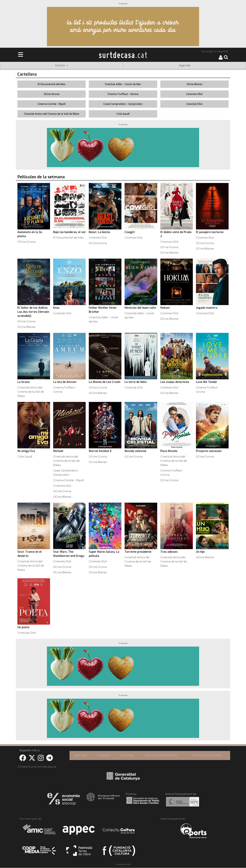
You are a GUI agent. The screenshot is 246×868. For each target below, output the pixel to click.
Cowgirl (130, 232)
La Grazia (24, 382)
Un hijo (200, 552)
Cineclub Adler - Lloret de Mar (123, 84)
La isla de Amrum (65, 382)
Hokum (165, 308)
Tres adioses (169, 552)
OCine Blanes (194, 84)
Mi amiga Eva (26, 451)
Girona (62, 65)
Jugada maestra (207, 308)
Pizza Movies (169, 451)
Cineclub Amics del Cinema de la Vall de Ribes (52, 114)
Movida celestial (135, 451)
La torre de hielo (136, 382)
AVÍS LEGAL (127, 755)
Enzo (56, 308)
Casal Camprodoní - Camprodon (123, 104)
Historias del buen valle (140, 308)
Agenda (185, 65)
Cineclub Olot (194, 104)
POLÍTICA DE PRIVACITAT (161, 755)
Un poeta (23, 627)
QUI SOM (81, 755)
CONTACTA (104, 755)
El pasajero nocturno (210, 232)
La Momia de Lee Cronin (105, 382)
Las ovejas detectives (175, 382)
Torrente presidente (138, 552)
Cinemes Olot (194, 94)
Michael (58, 451)
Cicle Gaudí (123, 114)
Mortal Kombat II (100, 451)
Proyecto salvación (209, 451)
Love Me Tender (207, 382)
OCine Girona (52, 94)
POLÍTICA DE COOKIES (207, 755)
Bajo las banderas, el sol (69, 232)
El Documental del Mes (52, 84)
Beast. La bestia (99, 232)
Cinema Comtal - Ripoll (52, 104)
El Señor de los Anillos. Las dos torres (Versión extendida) (33, 312)
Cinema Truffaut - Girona (123, 94)
